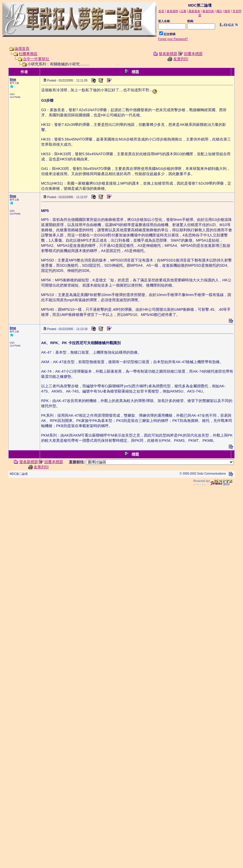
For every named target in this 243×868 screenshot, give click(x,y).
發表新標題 (168, 54)
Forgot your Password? (173, 39)
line (13, 79)
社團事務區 (28, 54)
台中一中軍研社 (36, 59)
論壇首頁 (22, 49)
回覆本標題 (193, 54)
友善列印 (181, 59)
